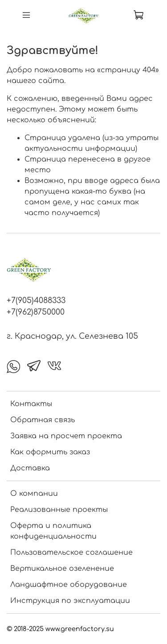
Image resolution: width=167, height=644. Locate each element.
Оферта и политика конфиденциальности (53, 531)
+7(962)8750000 (36, 312)
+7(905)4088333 (36, 300)
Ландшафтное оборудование (69, 585)
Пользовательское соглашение (71, 553)
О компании (34, 494)
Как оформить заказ (50, 452)
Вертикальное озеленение (62, 569)
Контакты (31, 404)
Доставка (30, 468)
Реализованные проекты (59, 510)
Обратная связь (43, 420)
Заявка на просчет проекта (66, 436)
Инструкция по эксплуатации (70, 601)
